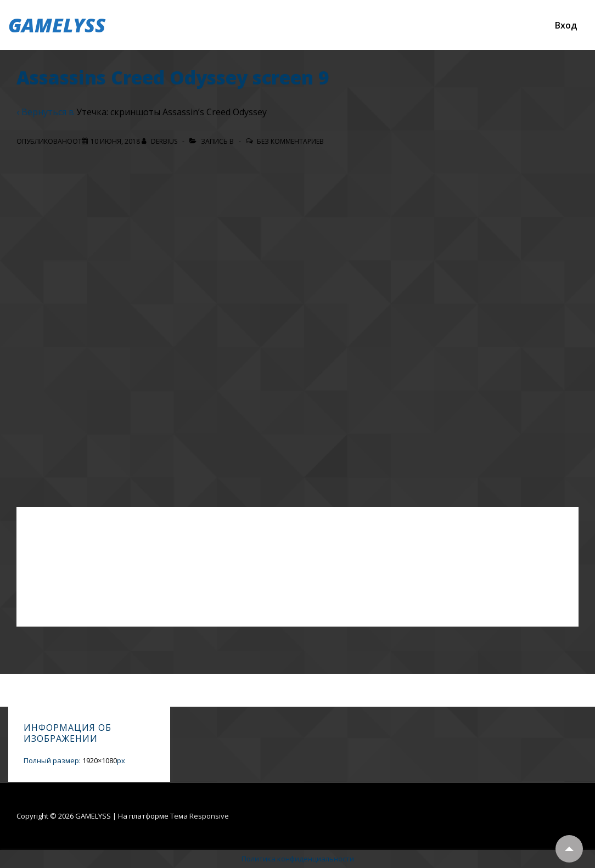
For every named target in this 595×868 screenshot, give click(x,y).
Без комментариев (290, 141)
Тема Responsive (200, 816)
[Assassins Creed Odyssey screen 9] (115, 141)
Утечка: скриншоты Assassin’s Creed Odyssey (172, 112)
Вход (566, 25)
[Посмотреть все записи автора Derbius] (160, 141)
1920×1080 (100, 760)
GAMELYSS (57, 25)
